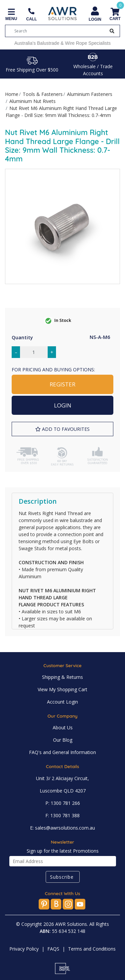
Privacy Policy (24, 949)
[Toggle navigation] (11, 15)
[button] (62, 429)
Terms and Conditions (92, 949)
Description (38, 501)
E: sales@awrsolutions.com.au (62, 828)
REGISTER (62, 384)
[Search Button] (112, 31)
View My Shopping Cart (62, 689)
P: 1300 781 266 (63, 803)
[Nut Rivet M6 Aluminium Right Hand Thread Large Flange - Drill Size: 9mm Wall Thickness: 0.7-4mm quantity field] (34, 352)
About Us (63, 727)
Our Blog (63, 740)
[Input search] (60, 31)
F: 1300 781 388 (62, 815)
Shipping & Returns (62, 677)
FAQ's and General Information (62, 752)
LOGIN (63, 405)
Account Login (62, 702)
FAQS (53, 949)
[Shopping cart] (115, 15)
